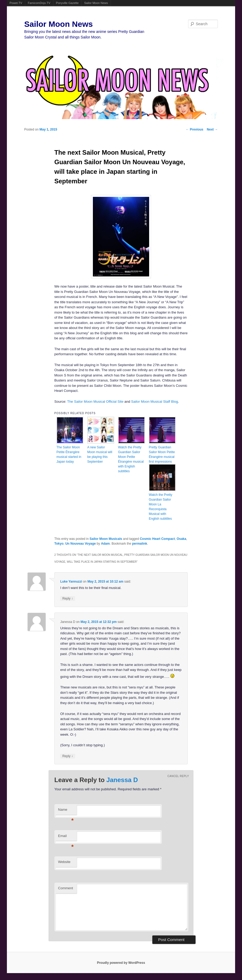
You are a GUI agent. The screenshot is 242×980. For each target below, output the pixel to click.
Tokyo (59, 544)
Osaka (181, 539)
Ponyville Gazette (67, 3)
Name (66, 811)
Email (66, 837)
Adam (105, 544)
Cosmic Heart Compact (157, 539)
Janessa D (122, 780)
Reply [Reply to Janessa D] (68, 756)
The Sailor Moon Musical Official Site (95, 402)
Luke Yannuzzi (71, 582)
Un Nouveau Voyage (81, 544)
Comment (66, 888)
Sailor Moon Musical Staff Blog (155, 402)
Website (64, 862)
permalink (140, 544)
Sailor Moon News (96, 3)
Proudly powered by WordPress (121, 963)
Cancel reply (178, 776)
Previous (195, 129)
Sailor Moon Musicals (106, 539)
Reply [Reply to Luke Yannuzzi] (68, 598)
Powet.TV (16, 3)
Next (212, 129)
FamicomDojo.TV (39, 3)
